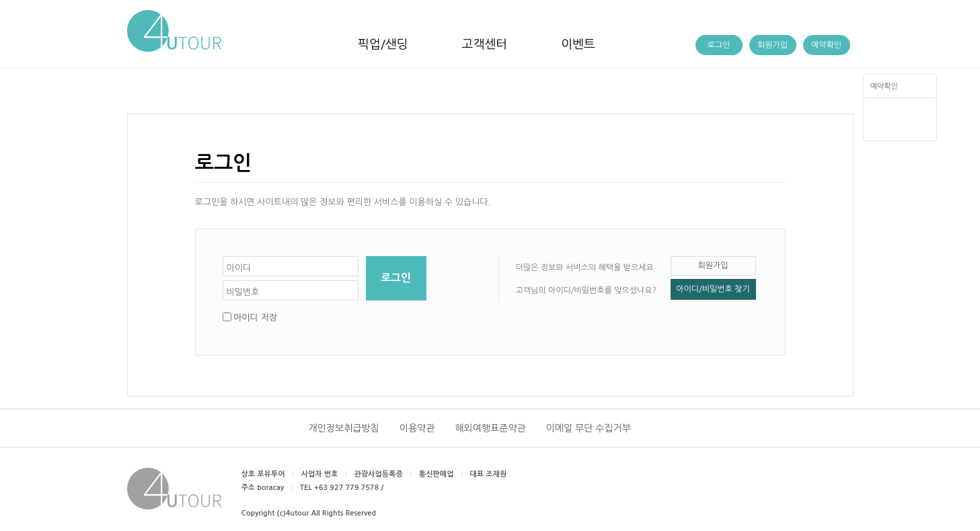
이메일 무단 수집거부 (589, 428)
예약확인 (884, 86)
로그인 (719, 45)
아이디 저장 (255, 318)
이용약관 (417, 428)
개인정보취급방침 (344, 428)
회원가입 (772, 45)
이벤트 (578, 44)
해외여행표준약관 (490, 428)
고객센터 (484, 44)
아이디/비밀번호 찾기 (713, 289)
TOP (900, 128)
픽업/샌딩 (383, 44)
